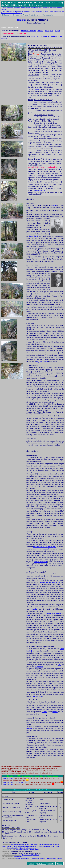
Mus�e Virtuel (25, 8)
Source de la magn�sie (50, 582)
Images (57, 31)
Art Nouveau (10, 8)
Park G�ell (34, 236)
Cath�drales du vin (18, 11)
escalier (29, 729)
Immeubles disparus (30, 11)
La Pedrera (33, 846)
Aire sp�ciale (7, 11)
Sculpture (39, 8)
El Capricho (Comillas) (38, 858)
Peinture (44, 8)
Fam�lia (21, 846)
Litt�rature (59, 8)
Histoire (40, 31)
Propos (25, 15)
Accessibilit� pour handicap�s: (42, 167)
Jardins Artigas (8, 778)
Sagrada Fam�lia (12, 848)
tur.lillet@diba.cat (39, 190)
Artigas (35, 850)
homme (44, 712)
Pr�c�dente (41, 864)
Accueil (4, 8)
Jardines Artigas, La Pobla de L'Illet (15, 782)
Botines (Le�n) (24, 858)
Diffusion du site (47, 15)
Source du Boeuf (40, 562)
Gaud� (21, 20)
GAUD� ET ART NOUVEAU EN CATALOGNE (23, 3)
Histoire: (30, 199)
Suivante (51, 864)
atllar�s (23, 850)
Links (33, 36)
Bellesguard (15, 845)
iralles (27, 848)
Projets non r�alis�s (55, 11)
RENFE (37, 89)
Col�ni (30, 855)
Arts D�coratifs (52, 8)
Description (49, 31)
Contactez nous (35, 15)
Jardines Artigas (8, 784)
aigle (60, 665)
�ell (42, 846)
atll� (41, 845)
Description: (32, 451)
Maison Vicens (48, 845)
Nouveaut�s (17, 15)
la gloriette (39, 667)
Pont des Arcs (37, 696)
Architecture (32, 8)
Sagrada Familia (42, 362)
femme (55, 712)
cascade (46, 549)
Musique (4, 9)
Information (32, 188)
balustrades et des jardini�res (45, 547)
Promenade (17, 8)
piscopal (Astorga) (54, 858)
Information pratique (28, 31)
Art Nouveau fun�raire (42, 11)
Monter (31, 864)
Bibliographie (7, 15)
